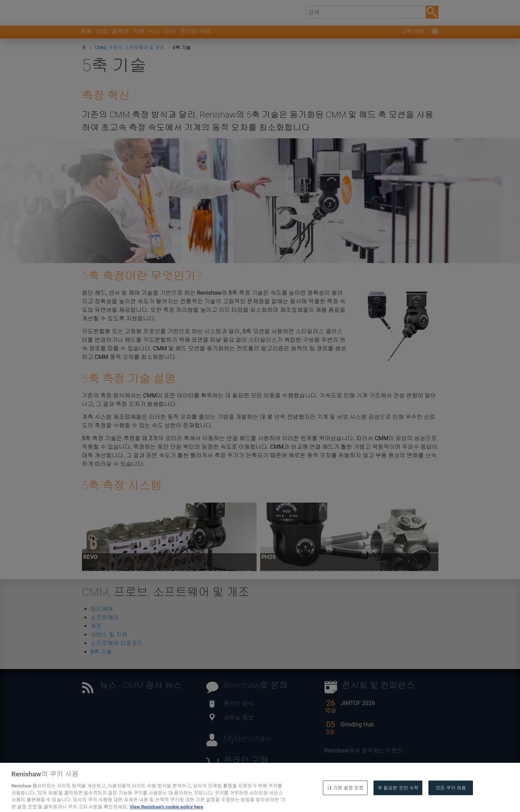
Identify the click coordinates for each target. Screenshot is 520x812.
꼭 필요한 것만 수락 (398, 803)
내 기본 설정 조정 (345, 803)
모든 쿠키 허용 (451, 803)
